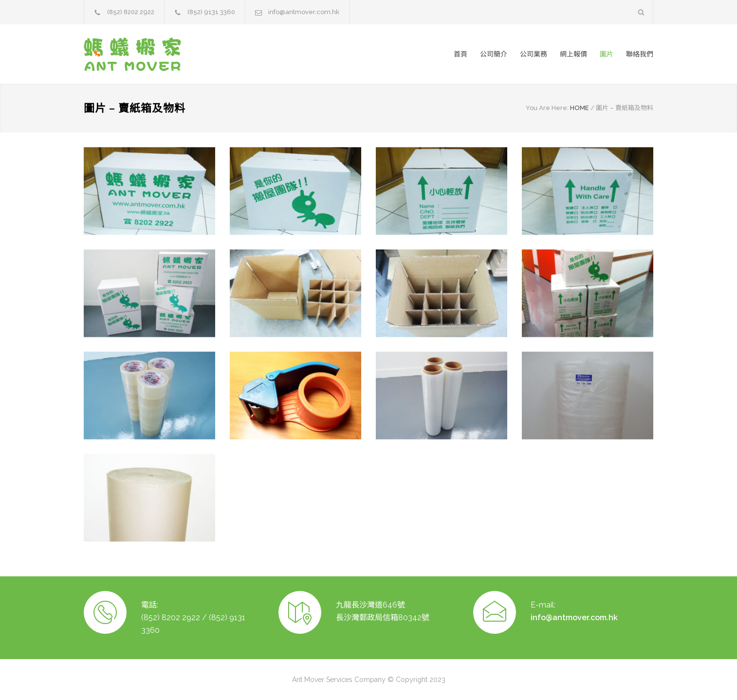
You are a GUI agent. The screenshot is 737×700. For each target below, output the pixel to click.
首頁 (461, 54)
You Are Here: (547, 108)
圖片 (607, 54)
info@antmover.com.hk (304, 12)
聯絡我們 (640, 54)
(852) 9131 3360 (211, 12)
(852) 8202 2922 (131, 12)
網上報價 (573, 54)
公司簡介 (494, 54)
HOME (580, 108)
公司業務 (534, 54)
